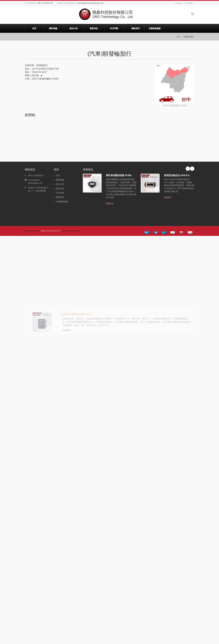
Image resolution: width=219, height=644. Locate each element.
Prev (188, 169)
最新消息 (95, 28)
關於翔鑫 (54, 28)
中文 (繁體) (188, 3)
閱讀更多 (110, 203)
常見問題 (115, 28)
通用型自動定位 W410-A (177, 175)
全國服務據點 (156, 28)
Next (192, 169)
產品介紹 (75, 28)
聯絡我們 (136, 28)
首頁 (34, 28)
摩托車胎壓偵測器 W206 (119, 175)
